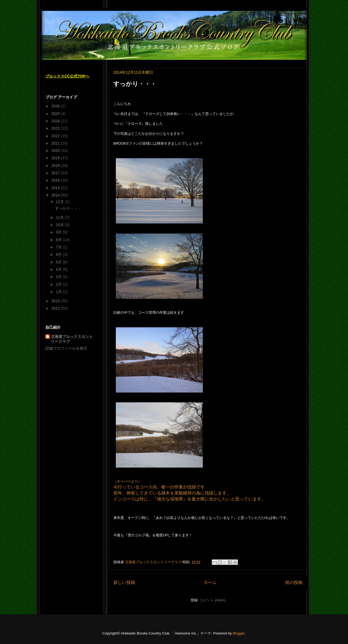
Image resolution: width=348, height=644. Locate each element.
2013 (56, 301)
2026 (56, 106)
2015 (56, 188)
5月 (59, 262)
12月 (60, 202)
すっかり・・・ (135, 84)
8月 (59, 240)
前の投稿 (294, 582)
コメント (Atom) (212, 600)
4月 (59, 269)
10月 (60, 225)
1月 (59, 292)
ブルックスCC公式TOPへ (67, 76)
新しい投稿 (124, 582)
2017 (56, 173)
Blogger (239, 633)
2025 (56, 114)
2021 (56, 143)
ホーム (210, 582)
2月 (59, 284)
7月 (59, 247)
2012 (56, 308)
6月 (59, 254)
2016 (56, 180)
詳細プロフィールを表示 (66, 348)
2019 (56, 158)
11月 (60, 217)
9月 (59, 232)
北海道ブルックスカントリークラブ (72, 339)
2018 (56, 166)
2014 (56, 195)
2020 (56, 151)
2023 (56, 128)
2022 (56, 136)
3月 (59, 277)
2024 (56, 121)
